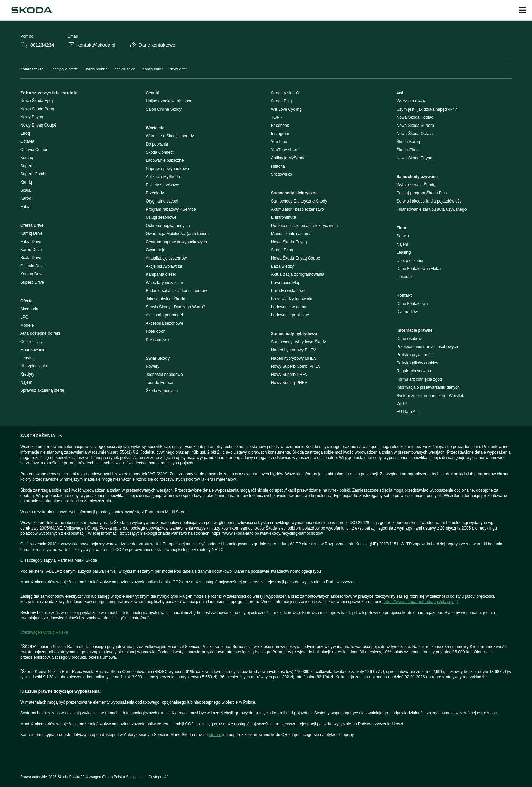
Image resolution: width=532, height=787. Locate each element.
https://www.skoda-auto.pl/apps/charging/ (421, 602)
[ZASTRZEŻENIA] (266, 593)
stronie (215, 735)
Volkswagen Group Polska (44, 632)
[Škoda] (32, 10)
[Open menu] (522, 10)
